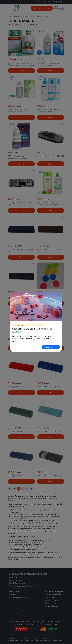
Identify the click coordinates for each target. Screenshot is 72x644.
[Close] (59, 296)
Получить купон (51, 347)
